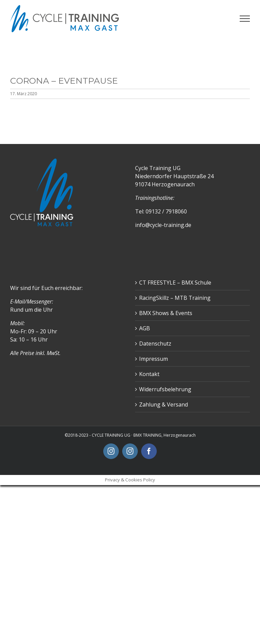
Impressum (154, 359)
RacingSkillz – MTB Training (175, 298)
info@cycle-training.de (163, 225)
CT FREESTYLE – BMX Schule (175, 283)
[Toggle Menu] (245, 19)
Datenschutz (155, 344)
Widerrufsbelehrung (165, 389)
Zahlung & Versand (164, 404)
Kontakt (149, 374)
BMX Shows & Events (166, 313)
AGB (145, 328)
